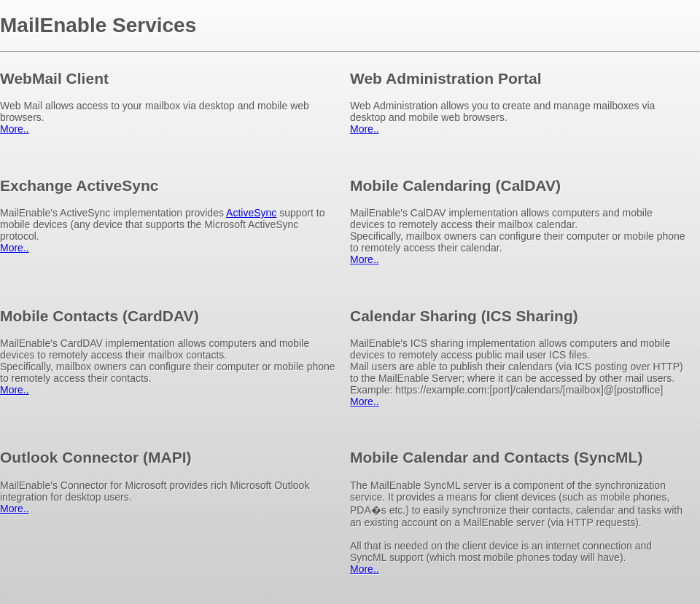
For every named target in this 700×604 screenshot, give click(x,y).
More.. (15, 129)
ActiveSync (251, 213)
